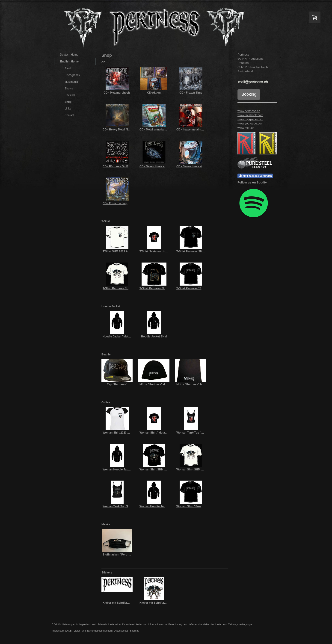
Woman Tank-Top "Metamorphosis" (200, 433)
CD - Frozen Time (191, 93)
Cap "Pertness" (117, 384)
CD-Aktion (154, 93)
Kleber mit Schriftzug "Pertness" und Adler (168, 603)
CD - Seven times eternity (193, 166)
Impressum (58, 631)
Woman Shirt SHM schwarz (157, 470)
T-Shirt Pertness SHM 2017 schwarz (163, 288)
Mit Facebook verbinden (255, 176)
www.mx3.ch (246, 128)
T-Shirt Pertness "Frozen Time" (197, 288)
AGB (69, 631)
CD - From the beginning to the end (126, 203)
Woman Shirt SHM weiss (193, 470)
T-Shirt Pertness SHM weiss (121, 288)
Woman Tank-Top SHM (117, 506)
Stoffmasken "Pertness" (118, 555)
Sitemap (135, 631)
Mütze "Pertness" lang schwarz (197, 384)
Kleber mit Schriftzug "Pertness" (124, 603)
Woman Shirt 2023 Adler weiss (123, 433)
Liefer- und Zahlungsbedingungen (234, 624)
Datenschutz (121, 631)
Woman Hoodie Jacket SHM (158, 506)
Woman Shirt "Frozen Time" (195, 506)
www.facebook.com (250, 115)
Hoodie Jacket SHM (154, 337)
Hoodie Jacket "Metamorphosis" (124, 337)
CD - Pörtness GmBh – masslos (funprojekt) (131, 166)
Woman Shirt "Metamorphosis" (160, 433)
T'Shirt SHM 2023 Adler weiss (122, 251)
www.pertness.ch (249, 111)
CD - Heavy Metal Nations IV (121, 130)
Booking (249, 94)
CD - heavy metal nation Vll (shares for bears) (206, 130)
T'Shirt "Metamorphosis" (156, 251)
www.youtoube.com (250, 123)
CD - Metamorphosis (117, 93)
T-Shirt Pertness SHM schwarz (196, 251)
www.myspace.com (250, 119)
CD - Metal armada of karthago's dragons (166, 130)
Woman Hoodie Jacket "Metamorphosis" (129, 470)
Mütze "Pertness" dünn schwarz (161, 384)
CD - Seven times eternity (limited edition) (167, 166)
